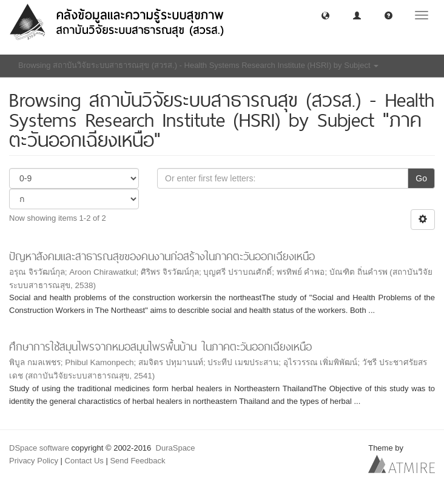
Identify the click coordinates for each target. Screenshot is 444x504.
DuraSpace (176, 448)
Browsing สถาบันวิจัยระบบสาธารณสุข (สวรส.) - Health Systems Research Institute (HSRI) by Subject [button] (198, 65)
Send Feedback (137, 461)
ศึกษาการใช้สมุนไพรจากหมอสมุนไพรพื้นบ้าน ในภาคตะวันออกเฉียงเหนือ (160, 347)
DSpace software (39, 448)
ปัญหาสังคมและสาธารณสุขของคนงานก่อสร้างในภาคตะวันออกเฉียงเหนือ (162, 256)
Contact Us (84, 461)
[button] (325, 15)
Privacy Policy (34, 461)
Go (421, 178)
